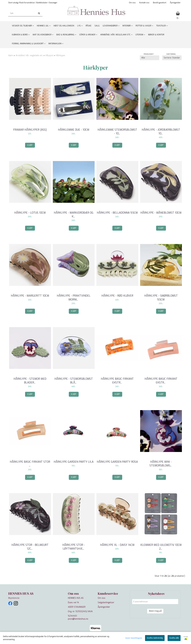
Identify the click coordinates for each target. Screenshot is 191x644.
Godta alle (174, 638)
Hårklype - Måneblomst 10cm (161, 213)
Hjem (11, 55)
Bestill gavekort (160, 3)
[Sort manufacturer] (150, 58)
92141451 (72, 616)
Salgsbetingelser (106, 603)
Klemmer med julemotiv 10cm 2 (161, 547)
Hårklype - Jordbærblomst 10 (161, 132)
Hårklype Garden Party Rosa (117, 462)
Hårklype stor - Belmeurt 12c (30, 547)
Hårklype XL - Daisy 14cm (117, 545)
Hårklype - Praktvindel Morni (74, 298)
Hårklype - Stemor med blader (30, 381)
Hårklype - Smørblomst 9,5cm (161, 298)
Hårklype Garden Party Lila (74, 462)
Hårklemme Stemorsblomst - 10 (117, 132)
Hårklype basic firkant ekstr (117, 381)
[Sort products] (172, 58)
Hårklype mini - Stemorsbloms (161, 464)
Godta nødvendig (155, 638)
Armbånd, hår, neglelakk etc (29, 55)
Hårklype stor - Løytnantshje (74, 547)
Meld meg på (155, 611)
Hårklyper (61, 55)
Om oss (132, 3)
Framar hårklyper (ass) (30, 130)
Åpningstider (175, 3)
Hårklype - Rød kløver (117, 296)
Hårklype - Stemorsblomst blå (74, 381)
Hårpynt (49, 55)
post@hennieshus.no (78, 619)
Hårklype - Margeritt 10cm (30, 296)
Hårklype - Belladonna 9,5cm (117, 213)
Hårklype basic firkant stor (30, 464)
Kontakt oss (144, 3)
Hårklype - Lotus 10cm (30, 213)
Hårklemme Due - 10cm (74, 130)
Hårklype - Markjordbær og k (74, 215)
